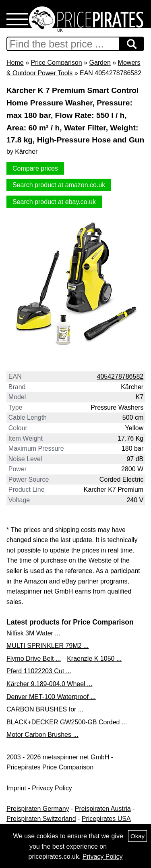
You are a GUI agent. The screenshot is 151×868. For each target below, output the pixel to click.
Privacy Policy (52, 788)
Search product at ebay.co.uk (54, 202)
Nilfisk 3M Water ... (33, 633)
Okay (138, 836)
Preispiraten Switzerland (41, 819)
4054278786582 (120, 376)
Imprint (16, 788)
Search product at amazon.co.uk (59, 185)
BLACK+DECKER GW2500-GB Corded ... (67, 722)
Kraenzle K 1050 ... (94, 659)
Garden (100, 63)
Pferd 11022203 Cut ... (39, 671)
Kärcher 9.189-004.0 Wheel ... (49, 684)
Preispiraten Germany (38, 809)
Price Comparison (56, 63)
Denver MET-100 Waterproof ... (51, 697)
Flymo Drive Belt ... (34, 659)
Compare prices (35, 168)
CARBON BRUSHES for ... (45, 709)
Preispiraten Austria (103, 809)
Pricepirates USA (106, 819)
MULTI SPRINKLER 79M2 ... (48, 646)
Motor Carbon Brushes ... (42, 735)
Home (15, 63)
